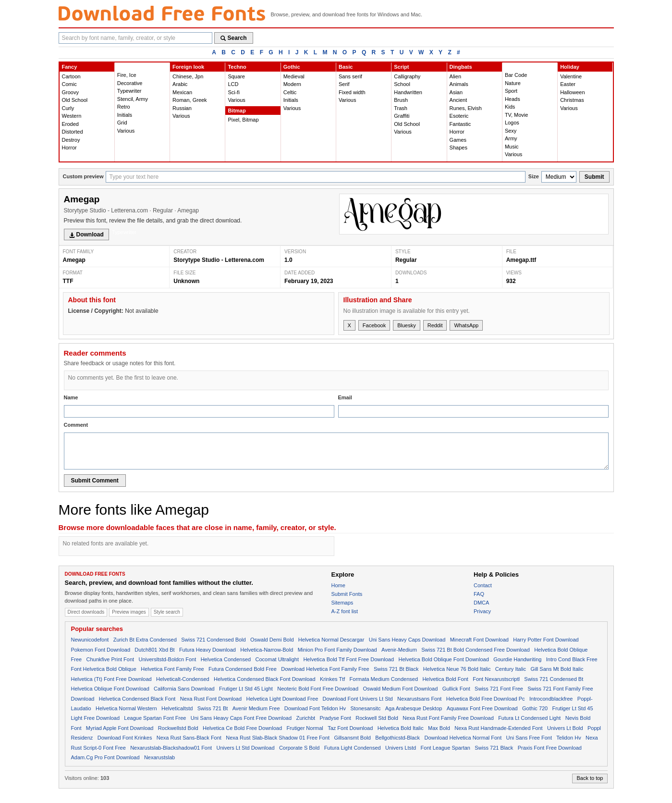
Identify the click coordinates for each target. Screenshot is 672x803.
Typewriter (129, 91)
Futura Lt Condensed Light (529, 718)
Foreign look (188, 67)
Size (534, 176)
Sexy (511, 131)
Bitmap (237, 111)
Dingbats (461, 67)
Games (458, 140)
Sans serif (350, 76)
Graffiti (402, 116)
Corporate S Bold (299, 748)
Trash (401, 108)
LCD (233, 84)
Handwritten (408, 92)
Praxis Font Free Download (550, 748)
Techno (237, 67)
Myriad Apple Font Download (120, 728)
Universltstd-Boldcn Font (167, 659)
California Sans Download (184, 689)
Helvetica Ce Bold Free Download (242, 728)
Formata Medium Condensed (384, 679)
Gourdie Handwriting (517, 659)
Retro (124, 107)
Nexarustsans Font (419, 699)
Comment (76, 425)
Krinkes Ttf (332, 679)
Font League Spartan (446, 748)
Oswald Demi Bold (272, 640)
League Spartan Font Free (155, 718)
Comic (69, 84)
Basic (346, 67)
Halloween (572, 92)
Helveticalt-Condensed (183, 679)
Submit (594, 177)
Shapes (458, 148)
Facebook (374, 325)
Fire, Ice (127, 75)
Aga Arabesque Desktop (414, 708)
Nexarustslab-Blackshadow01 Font (171, 748)
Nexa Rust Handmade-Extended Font (498, 728)
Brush (401, 100)
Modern (292, 84)
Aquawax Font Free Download (482, 708)
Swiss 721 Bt (213, 708)
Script (401, 67)
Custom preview (83, 176)
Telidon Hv (568, 738)
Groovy (70, 92)
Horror (69, 148)
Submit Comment (95, 481)
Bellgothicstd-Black (397, 738)
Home (338, 585)
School (402, 84)
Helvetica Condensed (226, 659)
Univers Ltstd (401, 748)
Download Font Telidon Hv (315, 708)
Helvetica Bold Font (445, 679)
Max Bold (439, 728)
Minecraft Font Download (479, 640)
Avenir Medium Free (256, 708)
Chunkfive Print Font (110, 659)
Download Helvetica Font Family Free (325, 669)
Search (234, 38)
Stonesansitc (365, 708)
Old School (75, 100)
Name (71, 397)
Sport (511, 91)
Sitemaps (342, 603)
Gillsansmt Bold (352, 738)
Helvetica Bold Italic (401, 728)
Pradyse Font (336, 718)
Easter (568, 84)
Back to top (590, 778)
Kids (510, 107)
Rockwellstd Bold (178, 728)
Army (511, 138)
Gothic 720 (535, 708)
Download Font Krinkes (125, 738)
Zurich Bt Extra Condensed (145, 640)
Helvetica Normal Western (126, 708)
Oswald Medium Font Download (400, 689)
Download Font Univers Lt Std (358, 699)
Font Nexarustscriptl (496, 679)
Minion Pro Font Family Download (337, 650)
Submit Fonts (347, 594)
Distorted (73, 132)
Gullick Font (456, 689)
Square (236, 76)
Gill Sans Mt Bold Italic (557, 669)
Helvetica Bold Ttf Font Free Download (348, 659)
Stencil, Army (133, 99)
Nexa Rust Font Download (211, 699)
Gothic (292, 67)
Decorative (130, 83)
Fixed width (352, 92)
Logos (512, 123)
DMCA (481, 603)
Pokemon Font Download (101, 650)
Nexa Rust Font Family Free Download (448, 718)
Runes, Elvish (466, 108)
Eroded (70, 124)
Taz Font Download (350, 728)
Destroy (71, 140)
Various (126, 131)
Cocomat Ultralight (277, 659)
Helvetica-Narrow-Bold (267, 650)
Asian (456, 92)
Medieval (294, 76)
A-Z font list (345, 611)
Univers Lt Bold (565, 728)
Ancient (458, 100)
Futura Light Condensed (353, 748)
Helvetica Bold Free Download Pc (486, 699)
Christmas (572, 100)
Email (345, 397)
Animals (459, 84)
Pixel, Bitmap (243, 120)
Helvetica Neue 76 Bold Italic (457, 669)
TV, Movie (517, 115)
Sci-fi (233, 92)
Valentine (571, 76)
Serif (344, 84)
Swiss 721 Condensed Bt (554, 679)
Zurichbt (305, 718)
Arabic (180, 84)
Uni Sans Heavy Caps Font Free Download (241, 718)
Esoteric (459, 116)
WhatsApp (466, 325)
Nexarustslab (159, 757)
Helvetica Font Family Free (172, 669)
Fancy (70, 67)
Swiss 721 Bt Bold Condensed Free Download (476, 650)
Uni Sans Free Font (529, 738)
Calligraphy (407, 76)
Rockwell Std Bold (377, 718)
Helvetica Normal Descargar (331, 640)
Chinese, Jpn (188, 76)
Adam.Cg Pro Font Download (105, 757)
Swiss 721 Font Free (499, 689)
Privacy (482, 611)
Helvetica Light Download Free (282, 699)
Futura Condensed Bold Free (243, 669)
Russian (182, 108)
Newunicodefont (90, 640)
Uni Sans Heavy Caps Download (407, 640)
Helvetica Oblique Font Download (110, 689)
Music (512, 147)
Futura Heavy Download (208, 650)
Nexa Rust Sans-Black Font (189, 738)
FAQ (479, 594)
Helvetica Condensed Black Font (137, 699)
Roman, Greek (190, 100)
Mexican (182, 92)
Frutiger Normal (305, 728)
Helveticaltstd (177, 708)
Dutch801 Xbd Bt (154, 650)
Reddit (435, 325)
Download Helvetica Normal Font (463, 738)
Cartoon (71, 76)
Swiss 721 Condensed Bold (214, 640)
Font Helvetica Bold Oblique (104, 669)
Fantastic (460, 124)
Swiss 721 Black (494, 748)
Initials (125, 115)
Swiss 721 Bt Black (396, 669)
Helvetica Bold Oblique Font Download (443, 659)
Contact (483, 585)
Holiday (570, 67)
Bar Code (516, 75)
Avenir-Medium (399, 650)
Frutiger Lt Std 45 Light (246, 689)
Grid (122, 123)
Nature (513, 83)
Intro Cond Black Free (572, 659)
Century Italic (511, 669)
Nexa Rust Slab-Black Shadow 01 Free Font (278, 738)
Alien (455, 76)
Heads (513, 99)
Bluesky (407, 325)
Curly (68, 108)
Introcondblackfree (551, 699)
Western (72, 116)
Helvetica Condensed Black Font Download (265, 679)
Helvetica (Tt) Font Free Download (111, 679)
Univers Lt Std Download (246, 748)
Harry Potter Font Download (546, 640)
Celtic (290, 92)
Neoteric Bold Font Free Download (318, 689)
